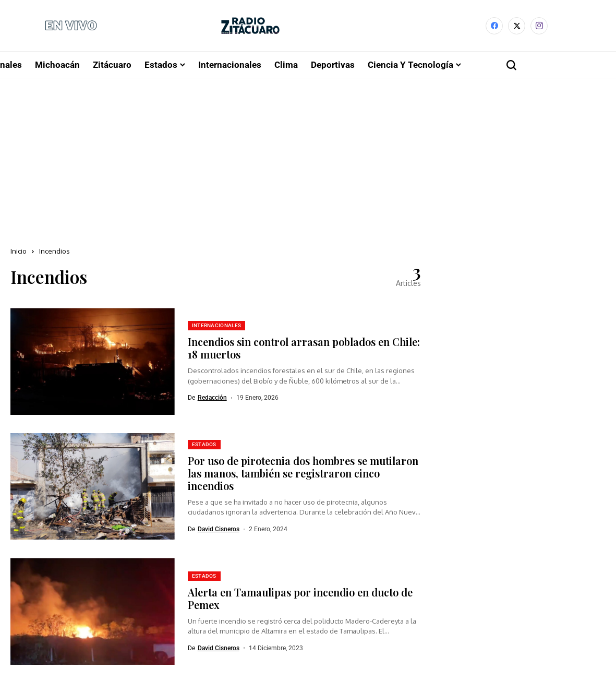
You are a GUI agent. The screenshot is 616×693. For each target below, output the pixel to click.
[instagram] (539, 27)
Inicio (19, 253)
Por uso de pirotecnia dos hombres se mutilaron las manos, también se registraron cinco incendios (303, 475)
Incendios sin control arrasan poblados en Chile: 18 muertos (304, 350)
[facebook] (494, 27)
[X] (517, 27)
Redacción (212, 400)
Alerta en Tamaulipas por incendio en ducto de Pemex (300, 600)
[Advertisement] (308, 159)
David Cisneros (219, 531)
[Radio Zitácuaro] (250, 27)
